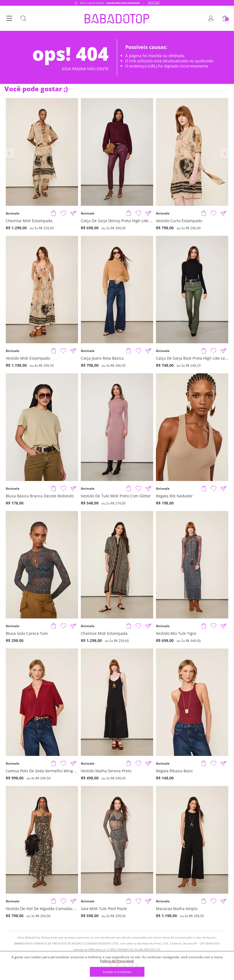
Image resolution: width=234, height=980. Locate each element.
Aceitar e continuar (117, 972)
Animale (13, 213)
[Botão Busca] (23, 19)
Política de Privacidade (117, 961)
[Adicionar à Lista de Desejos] (63, 213)
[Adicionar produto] (54, 213)
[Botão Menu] (9, 19)
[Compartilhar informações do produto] (73, 213)
